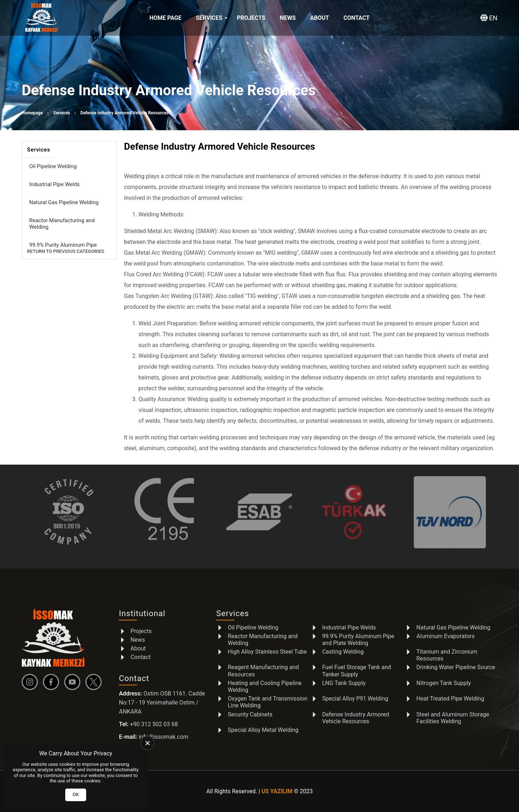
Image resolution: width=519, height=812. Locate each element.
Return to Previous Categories (66, 251)
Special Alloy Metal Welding (263, 730)
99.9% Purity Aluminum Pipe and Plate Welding (63, 248)
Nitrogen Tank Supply (443, 683)
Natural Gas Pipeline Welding (64, 202)
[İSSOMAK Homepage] (41, 18)
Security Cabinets (250, 714)
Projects (251, 18)
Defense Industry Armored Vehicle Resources (356, 718)
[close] (147, 743)
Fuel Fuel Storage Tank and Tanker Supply (357, 671)
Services (209, 18)
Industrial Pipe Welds (54, 184)
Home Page (166, 18)
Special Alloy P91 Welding (355, 699)
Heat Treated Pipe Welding (450, 699)
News (288, 18)
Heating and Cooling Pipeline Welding (265, 686)
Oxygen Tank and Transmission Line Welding (268, 702)
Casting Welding (343, 652)
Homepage (32, 113)
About (319, 18)
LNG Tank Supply (344, 683)
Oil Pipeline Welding (53, 166)
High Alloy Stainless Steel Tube (267, 652)
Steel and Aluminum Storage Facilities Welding (453, 718)
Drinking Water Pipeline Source (456, 667)
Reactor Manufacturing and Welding (62, 224)
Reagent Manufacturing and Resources (263, 671)
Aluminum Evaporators (445, 636)
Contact (356, 18)
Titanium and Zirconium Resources (447, 655)
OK (76, 795)
